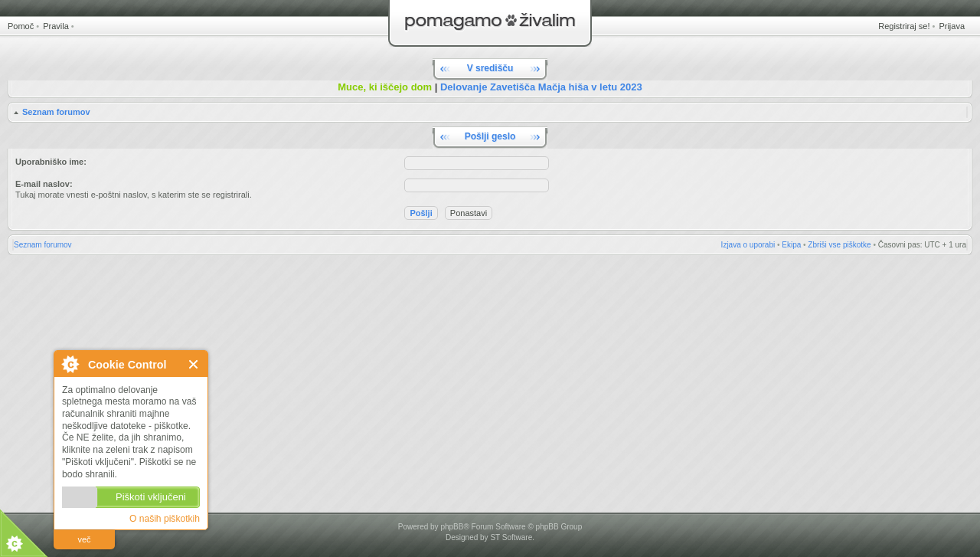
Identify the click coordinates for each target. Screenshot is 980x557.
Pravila (56, 26)
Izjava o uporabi (748, 245)
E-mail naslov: (44, 184)
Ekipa (791, 245)
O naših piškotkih (165, 519)
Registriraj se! (904, 26)
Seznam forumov (56, 112)
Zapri (194, 364)
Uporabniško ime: (51, 162)
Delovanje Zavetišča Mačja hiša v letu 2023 (541, 87)
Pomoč (21, 26)
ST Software (511, 537)
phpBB (452, 527)
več (84, 539)
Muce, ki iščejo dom (385, 87)
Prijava (952, 26)
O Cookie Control (70, 364)
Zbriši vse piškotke (839, 245)
